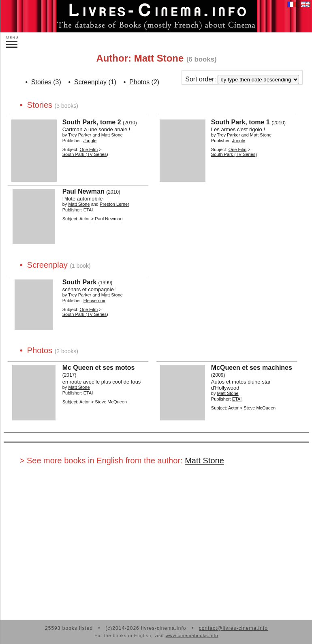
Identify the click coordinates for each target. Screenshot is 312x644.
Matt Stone (204, 461)
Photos (139, 82)
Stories (41, 82)
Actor (85, 219)
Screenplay (90, 82)
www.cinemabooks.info (192, 635)
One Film (89, 149)
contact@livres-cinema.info (233, 628)
